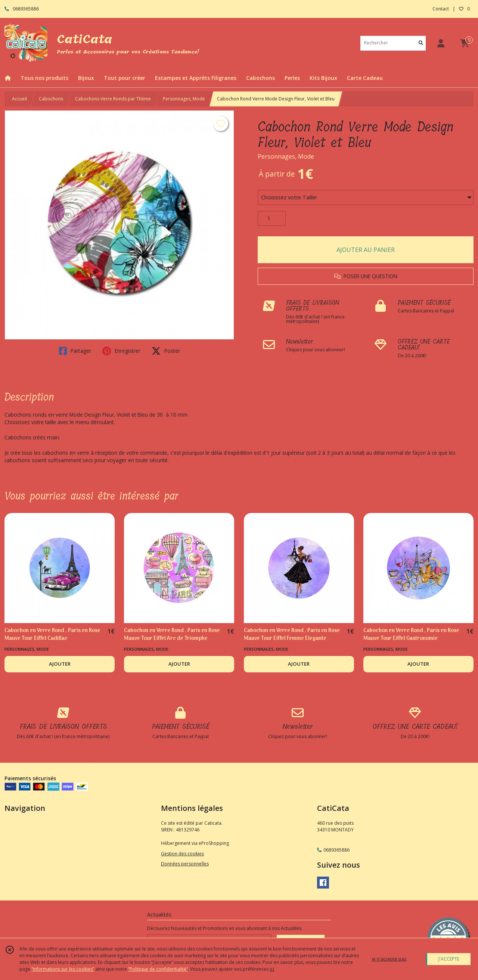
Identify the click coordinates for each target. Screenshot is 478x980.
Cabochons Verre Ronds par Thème (113, 99)
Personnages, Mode (184, 99)
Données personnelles (185, 864)
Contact (441, 9)
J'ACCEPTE (449, 959)
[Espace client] (441, 43)
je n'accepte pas (389, 959)
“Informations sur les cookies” (63, 969)
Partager (75, 351)
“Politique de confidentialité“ (158, 969)
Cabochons (51, 99)
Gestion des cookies (182, 854)
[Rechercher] (421, 43)
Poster (166, 351)
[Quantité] (272, 218)
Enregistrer (121, 351)
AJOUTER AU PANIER (366, 250)
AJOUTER (60, 664)
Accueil (19, 99)
